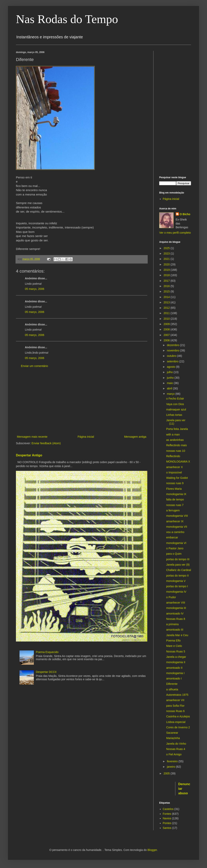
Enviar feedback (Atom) (46, 443)
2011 (167, 313)
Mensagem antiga (135, 437)
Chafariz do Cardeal (179, 570)
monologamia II (176, 662)
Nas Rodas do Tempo (67, 19)
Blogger (152, 850)
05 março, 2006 (35, 289)
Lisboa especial (176, 722)
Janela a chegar (176, 657)
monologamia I (175, 673)
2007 (167, 335)
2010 (167, 319)
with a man (173, 434)
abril (170, 388)
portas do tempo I (177, 586)
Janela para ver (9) (178, 565)
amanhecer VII (175, 700)
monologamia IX (176, 494)
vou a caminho (175, 532)
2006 (167, 340)
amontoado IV (175, 614)
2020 (167, 264)
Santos (167, 828)
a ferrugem (173, 510)
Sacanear (172, 733)
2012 (167, 308)
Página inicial (86, 437)
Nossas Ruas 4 (176, 749)
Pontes (167, 823)
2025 (167, 248)
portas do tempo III (178, 559)
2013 (167, 302)
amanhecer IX (175, 521)
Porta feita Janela (177, 429)
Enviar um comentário (34, 366)
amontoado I (174, 678)
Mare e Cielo (174, 646)
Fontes (167, 814)
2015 (167, 291)
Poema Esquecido (47, 652)
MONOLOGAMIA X (178, 462)
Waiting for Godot (177, 478)
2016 (167, 286)
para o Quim (174, 554)
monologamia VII (177, 527)
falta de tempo (175, 499)
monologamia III (176, 608)
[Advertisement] (82, 402)
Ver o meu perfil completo (175, 233)
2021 (167, 259)
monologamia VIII (177, 516)
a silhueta (172, 689)
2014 (167, 297)
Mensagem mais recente (32, 437)
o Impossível (174, 472)
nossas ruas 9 (175, 483)
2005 (167, 773)
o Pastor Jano (175, 548)
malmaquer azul (176, 409)
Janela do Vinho (176, 744)
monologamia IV (176, 592)
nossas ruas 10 (176, 451)
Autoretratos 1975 (177, 695)
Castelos (168, 809)
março (171, 394)
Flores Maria (174, 489)
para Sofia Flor (175, 706)
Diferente (172, 684)
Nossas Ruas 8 (176, 619)
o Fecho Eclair (175, 399)
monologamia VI (176, 543)
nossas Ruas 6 (175, 711)
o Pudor (171, 597)
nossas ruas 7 (175, 505)
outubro (172, 356)
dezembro (173, 345)
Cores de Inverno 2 (178, 727)
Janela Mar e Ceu (177, 635)
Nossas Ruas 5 (176, 651)
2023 (167, 254)
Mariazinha (173, 738)
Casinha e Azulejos (178, 716)
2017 (167, 281)
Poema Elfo (173, 641)
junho (171, 378)
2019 (167, 270)
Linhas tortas (174, 415)
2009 (167, 324)
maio (170, 383)
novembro (173, 350)
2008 (167, 329)
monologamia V (176, 581)
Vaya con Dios (175, 404)
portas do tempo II (177, 576)
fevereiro (173, 761)
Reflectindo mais (177, 445)
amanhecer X (174, 467)
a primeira (172, 624)
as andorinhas (175, 440)
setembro (173, 361)
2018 (167, 275)
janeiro (171, 767)
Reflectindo (173, 456)
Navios (167, 818)
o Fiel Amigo (174, 754)
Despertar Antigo (29, 455)
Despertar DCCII (46, 672)
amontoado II (174, 668)
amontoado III (175, 630)
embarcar (172, 537)
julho (170, 372)
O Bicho (185, 214)
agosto (171, 367)
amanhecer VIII (176, 603)
